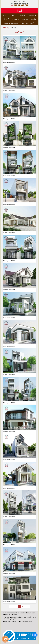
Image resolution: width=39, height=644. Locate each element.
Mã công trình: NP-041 (9, 375)
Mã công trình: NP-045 (9, 261)
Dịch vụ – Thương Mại (12, 23)
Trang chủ (6, 28)
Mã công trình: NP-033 (9, 602)
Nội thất (23, 15)
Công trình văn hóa (29, 19)
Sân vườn (32, 15)
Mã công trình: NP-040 (9, 403)
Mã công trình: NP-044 (9, 289)
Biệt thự (6, 15)
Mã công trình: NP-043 (9, 318)
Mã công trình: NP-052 (9, 62)
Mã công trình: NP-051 (9, 91)
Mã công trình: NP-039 (9, 431)
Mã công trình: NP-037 (9, 488)
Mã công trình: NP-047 (9, 204)
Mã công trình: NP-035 (9, 545)
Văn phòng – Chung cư (11, 19)
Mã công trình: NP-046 (9, 232)
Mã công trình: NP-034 (9, 573)
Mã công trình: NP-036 (9, 517)
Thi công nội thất (28, 23)
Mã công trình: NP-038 (9, 460)
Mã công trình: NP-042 (9, 346)
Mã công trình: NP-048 (9, 176)
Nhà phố (15, 15)
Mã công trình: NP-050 (9, 119)
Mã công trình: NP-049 (9, 147)
